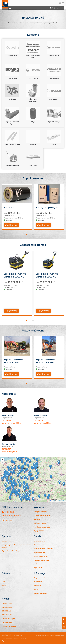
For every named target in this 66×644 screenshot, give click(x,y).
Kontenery (37, 519)
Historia (4, 578)
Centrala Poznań (7, 603)
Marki (36, 564)
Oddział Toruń (6, 611)
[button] (60, 3)
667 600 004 (38, 420)
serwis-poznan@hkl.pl (10, 452)
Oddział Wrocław (7, 615)
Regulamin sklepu (7, 641)
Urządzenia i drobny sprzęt (42, 515)
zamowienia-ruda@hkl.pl (43, 423)
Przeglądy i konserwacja (42, 560)
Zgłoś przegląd (39, 568)
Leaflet (52, 501)
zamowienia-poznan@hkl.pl (12, 423)
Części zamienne (39, 545)
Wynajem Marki (39, 531)
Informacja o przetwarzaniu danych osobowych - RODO (17, 638)
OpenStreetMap (61, 501)
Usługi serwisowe (39, 541)
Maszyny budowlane (40, 512)
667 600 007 (6, 449)
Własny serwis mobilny (41, 556)
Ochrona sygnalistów (41, 593)
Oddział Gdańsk (7, 607)
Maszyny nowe (7, 541)
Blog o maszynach (40, 578)
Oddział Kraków (7, 623)
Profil (4, 582)
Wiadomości (38, 582)
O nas (3, 635)
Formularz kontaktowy (9, 626)
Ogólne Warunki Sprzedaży (10, 551)
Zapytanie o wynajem (41, 523)
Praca (4, 586)
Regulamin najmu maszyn (42, 527)
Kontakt (8, 635)
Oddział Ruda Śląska (8, 619)
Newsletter (37, 586)
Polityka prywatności (17, 635)
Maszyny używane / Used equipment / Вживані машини (17, 546)
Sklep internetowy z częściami (43, 549)
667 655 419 (6, 420)
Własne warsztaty (39, 552)
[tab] (27, 235)
